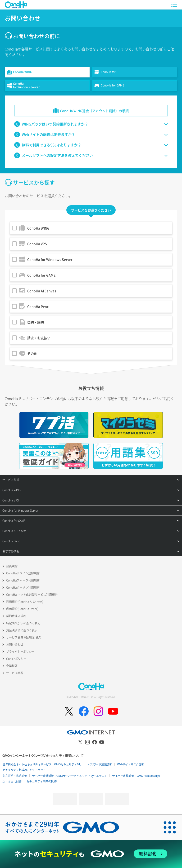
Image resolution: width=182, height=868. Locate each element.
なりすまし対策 (12, 782)
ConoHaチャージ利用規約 (23, 580)
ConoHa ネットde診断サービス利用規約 (32, 595)
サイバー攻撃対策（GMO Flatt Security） (137, 776)
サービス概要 (15, 673)
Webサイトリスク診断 (131, 764)
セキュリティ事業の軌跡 (42, 781)
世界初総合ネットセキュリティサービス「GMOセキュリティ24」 (43, 764)
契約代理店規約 (16, 616)
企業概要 (12, 666)
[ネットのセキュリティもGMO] (91, 854)
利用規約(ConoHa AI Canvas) (25, 602)
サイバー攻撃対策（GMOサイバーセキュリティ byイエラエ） (70, 776)
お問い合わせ (15, 644)
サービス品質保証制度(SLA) (24, 637)
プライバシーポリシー (20, 652)
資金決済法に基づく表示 (22, 630)
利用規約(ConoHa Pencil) (22, 609)
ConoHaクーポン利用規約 (23, 587)
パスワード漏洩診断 (100, 764)
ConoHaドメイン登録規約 (23, 573)
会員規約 (12, 566)
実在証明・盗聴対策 (15, 776)
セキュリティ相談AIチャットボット (24, 770)
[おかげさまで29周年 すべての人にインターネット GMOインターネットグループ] (62, 827)
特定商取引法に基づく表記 (23, 623)
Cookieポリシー (16, 659)
